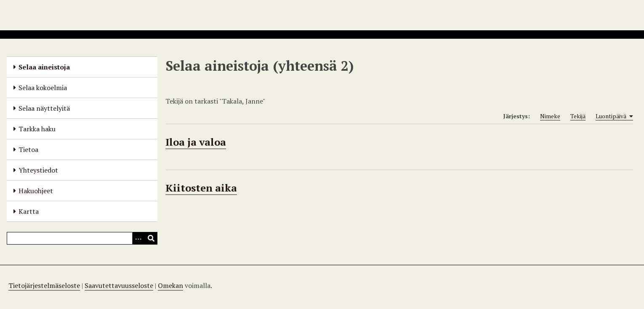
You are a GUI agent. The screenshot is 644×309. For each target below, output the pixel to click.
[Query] (82, 238)
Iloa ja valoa (196, 142)
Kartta (29, 211)
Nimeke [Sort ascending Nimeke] (550, 116)
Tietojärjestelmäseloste (44, 285)
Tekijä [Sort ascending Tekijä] (578, 116)
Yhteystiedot (38, 170)
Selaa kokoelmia (43, 88)
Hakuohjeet (36, 191)
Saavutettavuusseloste (119, 285)
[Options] (138, 238)
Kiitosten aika (201, 188)
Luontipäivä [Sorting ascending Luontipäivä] (614, 116)
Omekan (170, 285)
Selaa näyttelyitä (44, 108)
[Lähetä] (151, 238)
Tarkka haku (37, 129)
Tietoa (28, 149)
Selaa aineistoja (44, 67)
